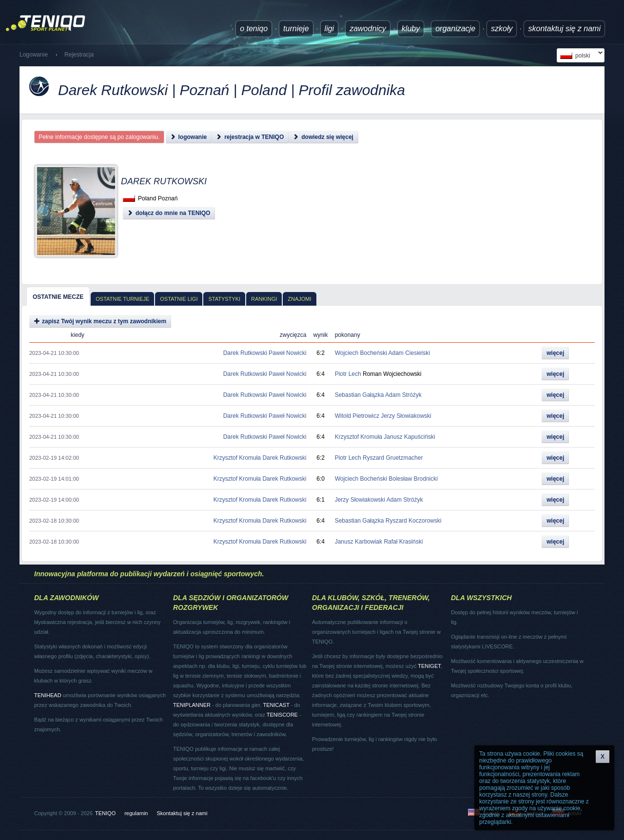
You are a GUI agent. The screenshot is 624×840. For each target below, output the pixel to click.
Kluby (411, 29)
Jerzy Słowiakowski (406, 416)
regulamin (136, 813)
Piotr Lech (348, 374)
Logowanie (34, 55)
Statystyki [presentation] (224, 299)
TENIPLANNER (192, 705)
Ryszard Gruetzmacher (393, 458)
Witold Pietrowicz (357, 416)
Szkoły (502, 29)
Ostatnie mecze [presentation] (58, 297)
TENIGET (429, 666)
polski (580, 55)
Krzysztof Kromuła (359, 437)
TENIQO (105, 813)
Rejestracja (79, 55)
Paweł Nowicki (287, 353)
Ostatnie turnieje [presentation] (122, 299)
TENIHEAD (48, 695)
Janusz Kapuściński (409, 437)
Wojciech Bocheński (361, 353)
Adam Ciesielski (409, 353)
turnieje (296, 29)
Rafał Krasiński (403, 542)
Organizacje (455, 29)
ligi (330, 29)
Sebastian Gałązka (360, 395)
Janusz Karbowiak (359, 542)
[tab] (58, 296)
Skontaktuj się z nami (564, 29)
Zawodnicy (368, 29)
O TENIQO (254, 29)
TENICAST (276, 705)
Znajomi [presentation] (299, 299)
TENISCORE (282, 715)
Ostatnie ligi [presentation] (179, 299)
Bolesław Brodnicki (413, 479)
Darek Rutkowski (245, 353)
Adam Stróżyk (403, 395)
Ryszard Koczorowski (414, 521)
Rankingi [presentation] (264, 299)
